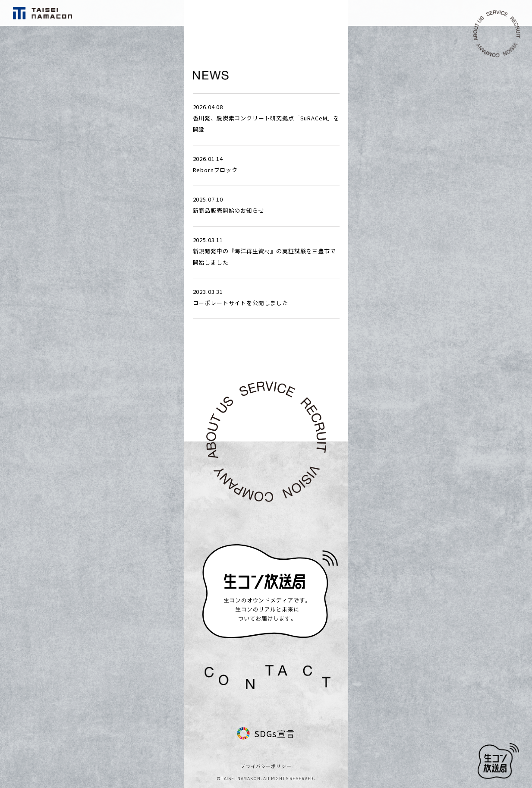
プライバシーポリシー (266, 766)
